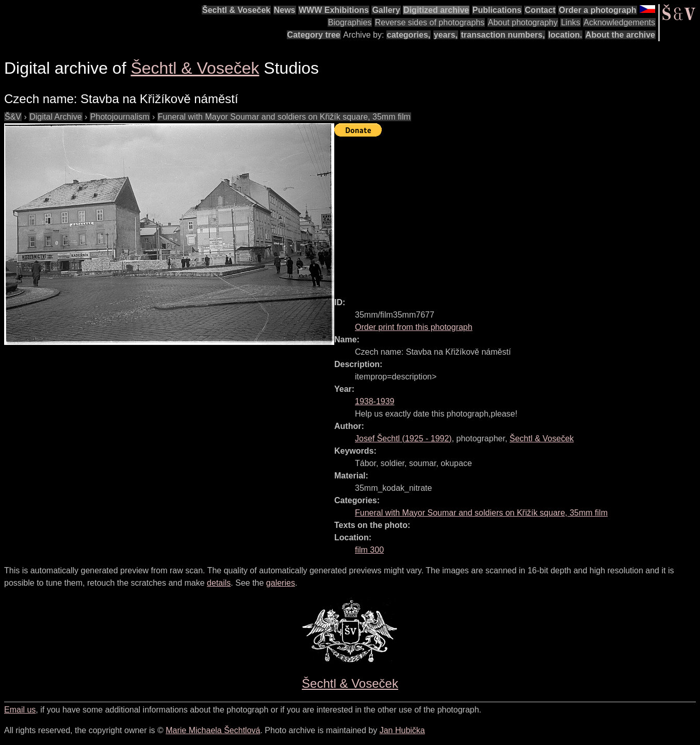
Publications (497, 10)
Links (570, 22)
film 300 (369, 550)
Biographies (350, 22)
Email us (20, 710)
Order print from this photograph (414, 327)
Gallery (386, 10)
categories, (409, 35)
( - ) (403, 438)
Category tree (314, 35)
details (219, 583)
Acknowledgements (619, 22)
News (285, 10)
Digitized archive (436, 10)
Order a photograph (597, 10)
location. (565, 35)
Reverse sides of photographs (430, 22)
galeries (281, 583)
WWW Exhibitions (334, 10)
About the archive (620, 35)
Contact (540, 10)
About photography (523, 22)
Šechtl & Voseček (236, 10)
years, (446, 35)
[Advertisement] (517, 212)
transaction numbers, (503, 35)
